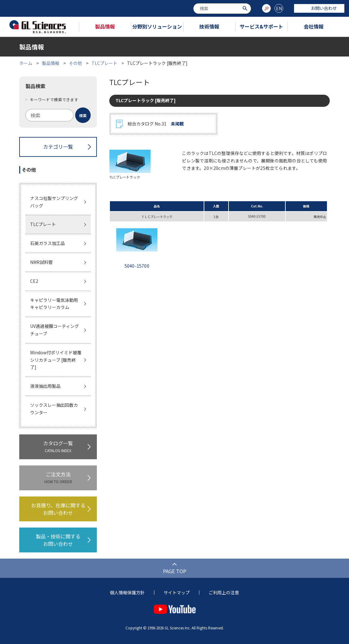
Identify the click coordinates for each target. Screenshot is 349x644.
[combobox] (222, 9)
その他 (75, 63)
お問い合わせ (319, 8)
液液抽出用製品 (45, 386)
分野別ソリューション (157, 26)
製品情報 (105, 26)
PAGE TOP (175, 571)
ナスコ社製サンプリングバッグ (54, 202)
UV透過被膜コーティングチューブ (54, 330)
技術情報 (209, 26)
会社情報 (314, 26)
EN (279, 8)
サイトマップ (177, 592)
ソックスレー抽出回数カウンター (54, 409)
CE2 (34, 281)
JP (266, 8)
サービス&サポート (261, 26)
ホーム (26, 63)
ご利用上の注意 (224, 592)
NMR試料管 (41, 262)
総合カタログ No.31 (156, 124)
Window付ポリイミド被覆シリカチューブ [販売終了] (56, 360)
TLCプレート (104, 63)
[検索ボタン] (246, 8)
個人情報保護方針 (127, 592)
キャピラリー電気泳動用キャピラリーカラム (54, 304)
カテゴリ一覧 (58, 147)
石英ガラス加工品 (48, 243)
